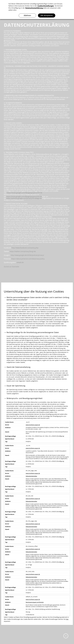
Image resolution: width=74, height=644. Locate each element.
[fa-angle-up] (66, 637)
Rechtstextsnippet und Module (35, 602)
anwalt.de (20, 262)
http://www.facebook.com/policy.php (25, 248)
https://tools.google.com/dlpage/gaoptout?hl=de (24, 193)
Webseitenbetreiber (31, 476)
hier (67, 619)
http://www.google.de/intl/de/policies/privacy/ (27, 255)
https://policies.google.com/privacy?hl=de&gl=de (24, 198)
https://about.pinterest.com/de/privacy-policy (28, 259)
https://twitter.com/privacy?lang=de (23, 251)
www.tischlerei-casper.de (33, 425)
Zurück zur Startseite (11, 267)
